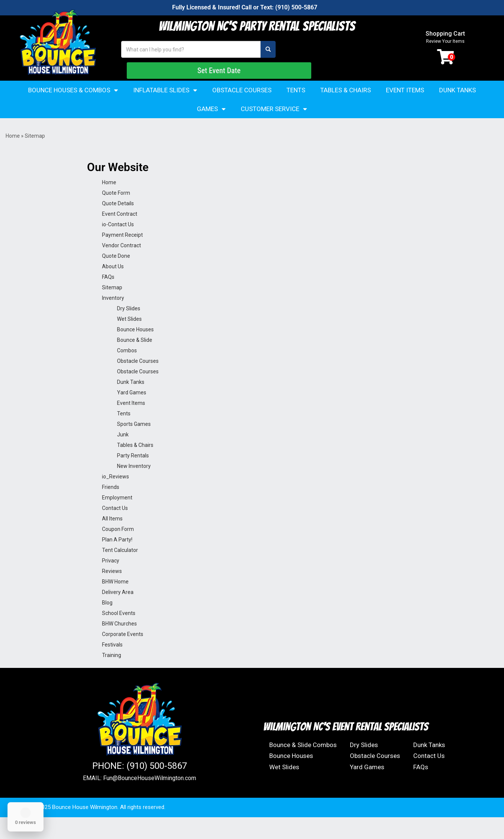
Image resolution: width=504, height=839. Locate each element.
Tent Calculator (120, 564)
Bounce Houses (135, 344)
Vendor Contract (121, 260)
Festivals (112, 659)
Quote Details (118, 218)
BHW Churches (119, 638)
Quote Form (116, 207)
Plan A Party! (117, 554)
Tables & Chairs (346, 104)
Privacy (111, 575)
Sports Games (134, 438)
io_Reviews (115, 491)
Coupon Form (118, 543)
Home (13, 150)
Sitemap (112, 302)
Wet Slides (129, 333)
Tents (296, 104)
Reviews (112, 585)
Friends (111, 501)
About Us (113, 281)
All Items (112, 533)
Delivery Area (118, 606)
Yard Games (132, 407)
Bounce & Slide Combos (303, 759)
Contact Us (115, 522)
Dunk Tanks (457, 104)
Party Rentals (133, 470)
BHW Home (115, 596)
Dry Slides (129, 323)
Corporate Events (123, 648)
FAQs (108, 291)
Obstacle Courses (242, 104)
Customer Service (274, 123)
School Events (119, 627)
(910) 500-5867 (296, 7)
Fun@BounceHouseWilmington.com (150, 793)
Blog (107, 617)
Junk (123, 449)
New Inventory (134, 480)
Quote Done (116, 270)
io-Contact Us (118, 239)
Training (112, 669)
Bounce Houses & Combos (73, 104)
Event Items (405, 104)
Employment (117, 512)
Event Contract (120, 228)
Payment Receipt (122, 249)
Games (211, 123)
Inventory (113, 312)
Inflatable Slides (165, 104)
